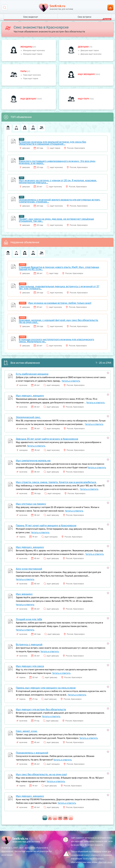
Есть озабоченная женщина (32, 374)
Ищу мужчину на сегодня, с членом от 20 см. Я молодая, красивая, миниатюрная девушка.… (58, 181)
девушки (83, 47)
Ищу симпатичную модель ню (33, 461)
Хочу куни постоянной (29, 569)
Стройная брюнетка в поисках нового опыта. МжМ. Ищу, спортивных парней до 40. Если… (59, 268)
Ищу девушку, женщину (30, 396)
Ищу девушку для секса (30, 666)
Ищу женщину (87, 74)
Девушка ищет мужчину (91, 54)
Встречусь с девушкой (29, 645)
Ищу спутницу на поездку (31, 504)
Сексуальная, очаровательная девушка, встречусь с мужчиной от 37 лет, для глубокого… (59, 288)
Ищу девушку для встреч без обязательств (41, 709)
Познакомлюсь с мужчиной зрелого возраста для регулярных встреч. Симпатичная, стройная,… (60, 201)
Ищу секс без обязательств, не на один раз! (41, 774)
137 (60, 818)
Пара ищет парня (31, 79)
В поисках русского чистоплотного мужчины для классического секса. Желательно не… (56, 341)
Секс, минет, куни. (27, 731)
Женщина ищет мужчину (34, 50)
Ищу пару (84, 99)
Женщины (27, 47)
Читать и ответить (71, 381)
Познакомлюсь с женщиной (32, 753)
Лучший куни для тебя (29, 619)
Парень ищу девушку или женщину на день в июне (46, 688)
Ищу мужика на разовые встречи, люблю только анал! (60, 303)
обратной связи (105, 862)
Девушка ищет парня (90, 50)
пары (24, 71)
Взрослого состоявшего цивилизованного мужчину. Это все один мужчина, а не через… (57, 162)
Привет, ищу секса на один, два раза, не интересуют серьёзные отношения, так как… (56, 220)
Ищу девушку (29, 99)
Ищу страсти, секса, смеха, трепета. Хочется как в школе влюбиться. (56, 482)
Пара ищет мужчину (32, 75)
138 (66, 818)
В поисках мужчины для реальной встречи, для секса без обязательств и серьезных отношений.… (52, 143)
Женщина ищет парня (33, 54)
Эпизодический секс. (28, 417)
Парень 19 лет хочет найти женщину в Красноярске (46, 526)
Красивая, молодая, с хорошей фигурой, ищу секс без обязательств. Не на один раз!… (59, 321)
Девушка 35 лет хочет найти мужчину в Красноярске (47, 439)
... (55, 818)
